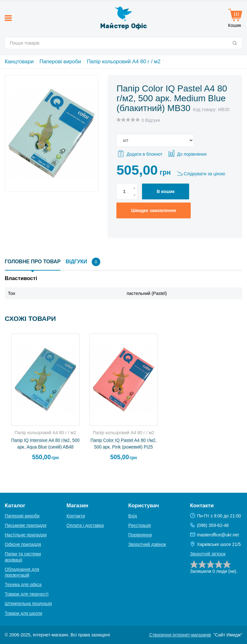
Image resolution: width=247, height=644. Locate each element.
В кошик (166, 191)
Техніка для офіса (23, 585)
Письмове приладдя (26, 525)
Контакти (76, 516)
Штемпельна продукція (28, 603)
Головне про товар (33, 262)
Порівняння (140, 535)
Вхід (133, 516)
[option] (45, 400)
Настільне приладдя (26, 535)
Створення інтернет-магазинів (180, 635)
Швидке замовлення (153, 210)
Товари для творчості (27, 594)
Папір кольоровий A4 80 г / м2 (124, 62)
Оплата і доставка (85, 525)
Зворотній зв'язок (208, 554)
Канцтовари (19, 62)
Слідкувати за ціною (204, 174)
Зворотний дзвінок (147, 544)
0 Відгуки (151, 120)
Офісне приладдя (23, 544)
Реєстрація (140, 525)
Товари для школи (24, 613)
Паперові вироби (60, 62)
